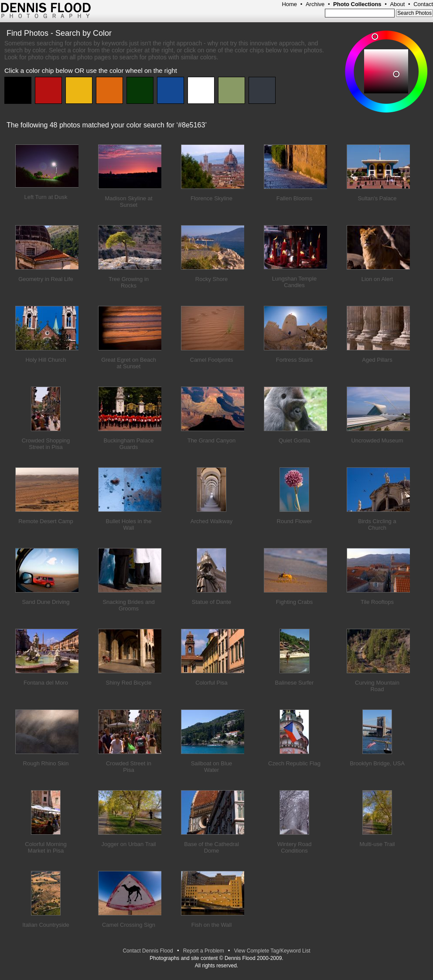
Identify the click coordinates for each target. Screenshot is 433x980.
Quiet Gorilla (294, 440)
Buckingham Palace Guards (129, 444)
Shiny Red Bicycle (129, 683)
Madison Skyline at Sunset (128, 202)
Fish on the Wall (212, 925)
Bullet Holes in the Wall (129, 524)
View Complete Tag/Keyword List (272, 951)
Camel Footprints (212, 360)
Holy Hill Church (46, 360)
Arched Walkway (211, 521)
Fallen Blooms (294, 198)
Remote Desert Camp (46, 521)
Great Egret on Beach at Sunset (129, 363)
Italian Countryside (46, 925)
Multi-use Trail (377, 844)
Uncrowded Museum (377, 440)
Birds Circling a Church (377, 524)
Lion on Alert (377, 279)
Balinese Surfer (295, 683)
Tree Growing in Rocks (129, 282)
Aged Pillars (377, 360)
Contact (423, 4)
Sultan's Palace (377, 198)
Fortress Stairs (295, 360)
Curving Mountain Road (377, 686)
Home (289, 4)
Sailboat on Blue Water (212, 767)
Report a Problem (204, 951)
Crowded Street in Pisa (129, 767)
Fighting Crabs (295, 602)
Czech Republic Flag (294, 763)
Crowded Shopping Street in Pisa (46, 444)
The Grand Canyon (212, 440)
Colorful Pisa (211, 683)
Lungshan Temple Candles (294, 282)
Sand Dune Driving (46, 602)
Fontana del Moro (46, 683)
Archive (315, 4)
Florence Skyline (211, 198)
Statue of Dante (211, 602)
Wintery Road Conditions (295, 847)
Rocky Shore (211, 279)
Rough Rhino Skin (46, 763)
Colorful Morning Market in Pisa (46, 847)
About (397, 4)
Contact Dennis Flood (148, 951)
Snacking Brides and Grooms (128, 605)
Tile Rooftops (377, 602)
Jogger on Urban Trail (128, 844)
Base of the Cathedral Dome (211, 847)
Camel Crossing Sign (129, 925)
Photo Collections (357, 4)
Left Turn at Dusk (46, 197)
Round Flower (295, 521)
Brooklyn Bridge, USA (377, 763)
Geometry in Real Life (46, 279)
